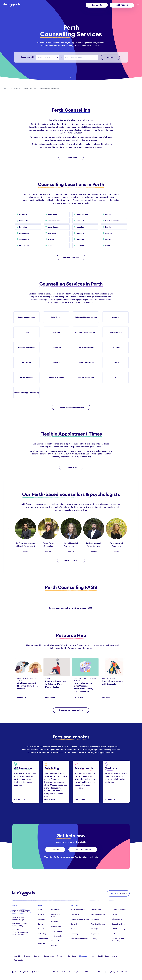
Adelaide (17, 956)
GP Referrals (56, 909)
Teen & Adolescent (86, 347)
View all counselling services (71, 407)
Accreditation (56, 926)
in (61, 57)
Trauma (116, 362)
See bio (26, 551)
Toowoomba (19, 960)
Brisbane (27, 956)
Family (26, 332)
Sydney (115, 956)
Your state (114, 893)
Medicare (41, 944)
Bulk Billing (42, 934)
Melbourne (83, 956)
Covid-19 (54, 921)
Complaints (55, 941)
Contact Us (97, 5)
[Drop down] (58, 57)
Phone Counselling (26, 347)
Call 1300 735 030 (83, 850)
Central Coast (49, 956)
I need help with (28, 57)
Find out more (71, 158)
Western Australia (30, 88)
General (116, 317)
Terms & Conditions (123, 972)
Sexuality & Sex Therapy (86, 332)
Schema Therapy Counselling (26, 393)
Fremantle (61, 956)
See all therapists (71, 560)
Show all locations (71, 257)
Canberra (37, 956)
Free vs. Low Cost (56, 915)
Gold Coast (72, 956)
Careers (41, 924)
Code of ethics (57, 931)
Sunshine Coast (103, 956)
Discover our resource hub (71, 710)
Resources (42, 919)
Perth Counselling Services (50, 88)
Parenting (56, 332)
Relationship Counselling (86, 317)
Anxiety (56, 362)
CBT (116, 378)
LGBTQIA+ (116, 347)
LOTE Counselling (86, 378)
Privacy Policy (111, 972)
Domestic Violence (56, 378)
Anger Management (26, 317)
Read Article (22, 697)
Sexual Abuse (116, 332)
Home (40, 909)
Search (110, 57)
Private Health (43, 939)
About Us (41, 914)
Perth (93, 956)
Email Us (55, 850)
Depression (26, 362)
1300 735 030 (122, 5)
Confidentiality (57, 936)
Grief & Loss (56, 317)
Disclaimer (101, 972)
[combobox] (48, 57)
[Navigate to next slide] (133, 529)
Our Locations (15, 88)
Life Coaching (26, 378)
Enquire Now (71, 467)
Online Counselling (86, 362)
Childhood (56, 347)
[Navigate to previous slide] (9, 529)
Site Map (54, 946)
